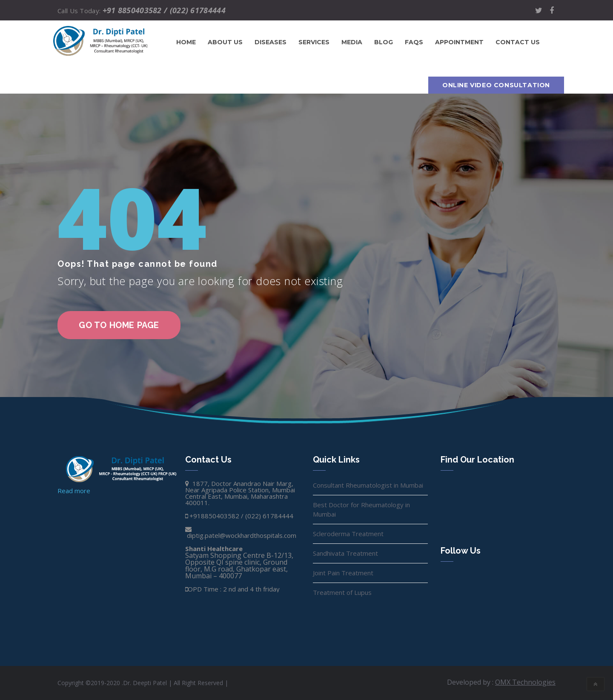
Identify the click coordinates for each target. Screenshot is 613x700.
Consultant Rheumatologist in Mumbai (368, 485)
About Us (225, 42)
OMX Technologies (525, 682)
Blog (384, 42)
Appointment (459, 42)
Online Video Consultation (496, 85)
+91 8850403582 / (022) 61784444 (164, 10)
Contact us (518, 42)
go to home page (119, 325)
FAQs (414, 42)
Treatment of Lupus (342, 592)
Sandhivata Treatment (345, 553)
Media (352, 42)
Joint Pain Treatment (343, 573)
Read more (74, 491)
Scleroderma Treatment (348, 534)
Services (314, 42)
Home (186, 42)
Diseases (271, 42)
